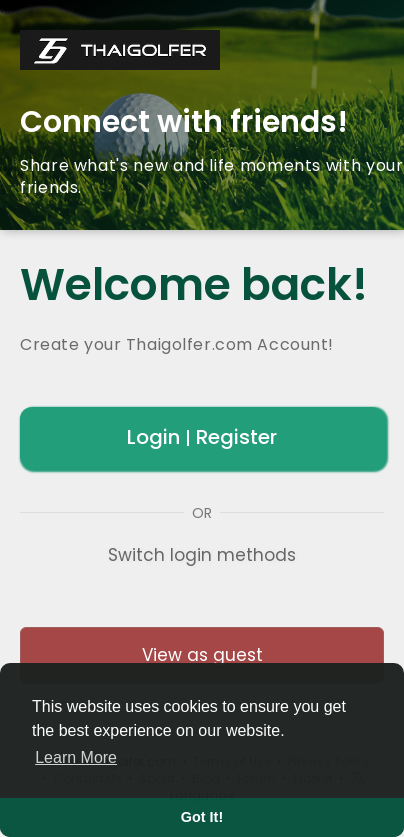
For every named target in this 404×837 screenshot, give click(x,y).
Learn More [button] (76, 757)
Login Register (202, 437)
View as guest (202, 655)
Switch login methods (202, 555)
